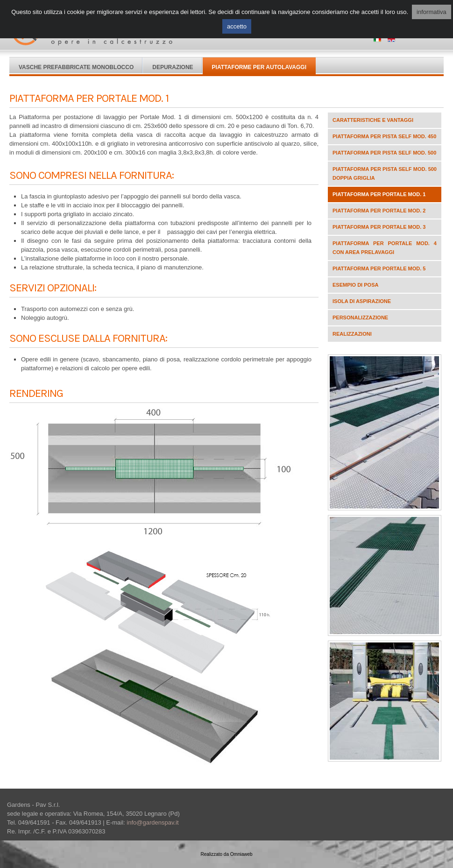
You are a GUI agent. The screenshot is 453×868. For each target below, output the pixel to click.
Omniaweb (241, 854)
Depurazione (173, 67)
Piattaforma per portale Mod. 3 (379, 227)
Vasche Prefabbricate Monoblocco (76, 67)
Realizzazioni (352, 334)
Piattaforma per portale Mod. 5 (379, 268)
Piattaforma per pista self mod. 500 (384, 153)
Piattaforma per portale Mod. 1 (379, 194)
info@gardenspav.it (152, 822)
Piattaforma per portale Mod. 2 (379, 211)
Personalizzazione (360, 318)
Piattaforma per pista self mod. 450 (384, 136)
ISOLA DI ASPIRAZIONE (362, 301)
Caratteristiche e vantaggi (373, 120)
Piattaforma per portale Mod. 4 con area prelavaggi (385, 248)
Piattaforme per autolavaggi (259, 67)
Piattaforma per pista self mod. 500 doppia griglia (385, 173)
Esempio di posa (355, 285)
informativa (432, 12)
